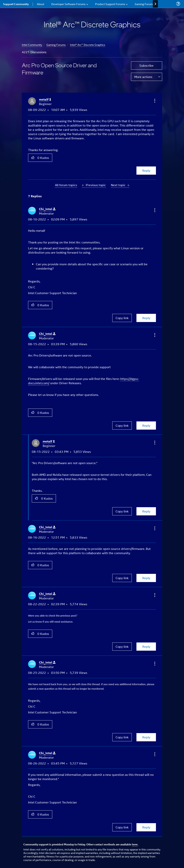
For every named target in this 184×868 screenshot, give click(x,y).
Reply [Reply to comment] (146, 318)
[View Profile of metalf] (45, 100)
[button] (154, 101)
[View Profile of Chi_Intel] (47, 209)
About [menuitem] (41, 4)
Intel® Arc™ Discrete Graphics (88, 45)
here (135, 844)
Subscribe (146, 65)
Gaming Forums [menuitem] (144, 4)
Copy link (122, 318)
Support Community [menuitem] (16, 4)
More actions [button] (143, 77)
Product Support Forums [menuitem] (110, 4)
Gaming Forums (56, 45)
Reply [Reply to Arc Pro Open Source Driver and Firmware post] (146, 170)
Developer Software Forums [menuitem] (68, 4)
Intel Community (32, 45)
